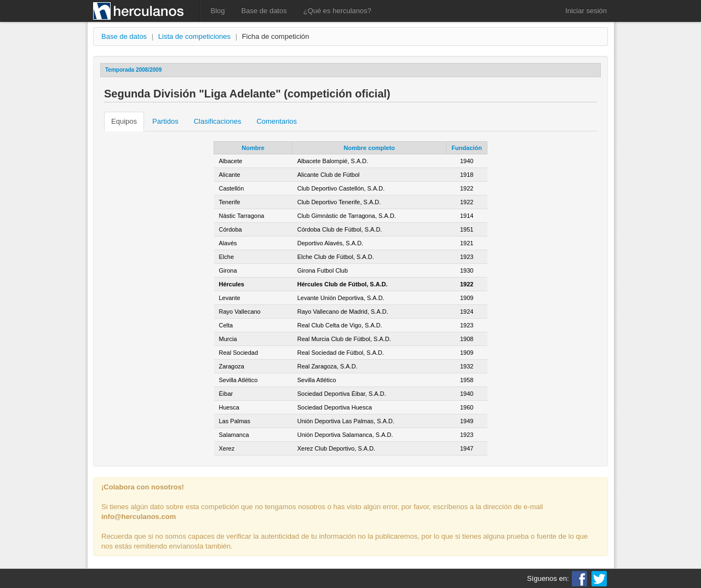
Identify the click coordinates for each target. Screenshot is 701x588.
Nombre (253, 148)
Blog (218, 11)
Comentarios (277, 121)
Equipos (124, 121)
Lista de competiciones (194, 36)
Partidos (165, 121)
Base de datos (264, 11)
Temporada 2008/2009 (133, 70)
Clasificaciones (218, 121)
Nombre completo (370, 148)
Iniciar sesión (586, 11)
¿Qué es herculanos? (337, 11)
